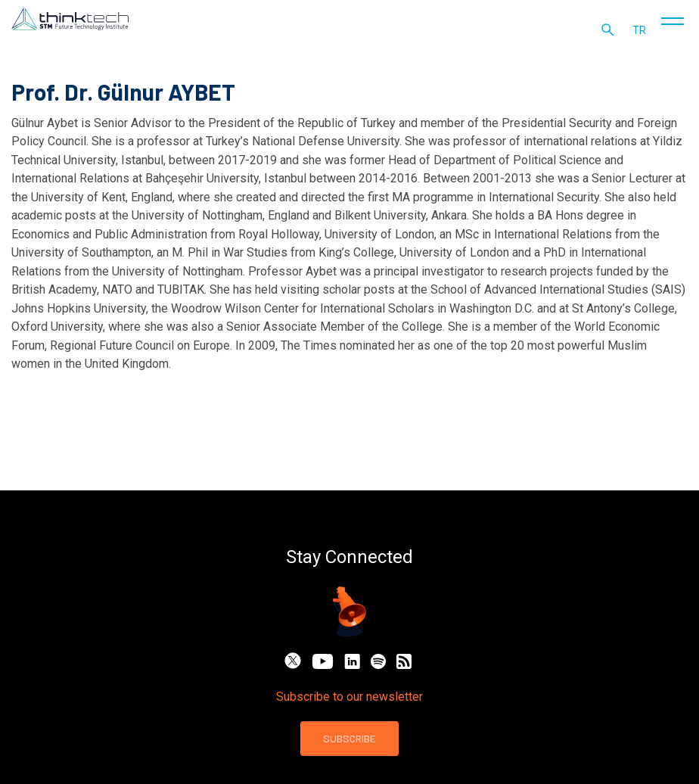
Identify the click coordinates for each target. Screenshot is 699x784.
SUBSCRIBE (349, 738)
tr (643, 38)
